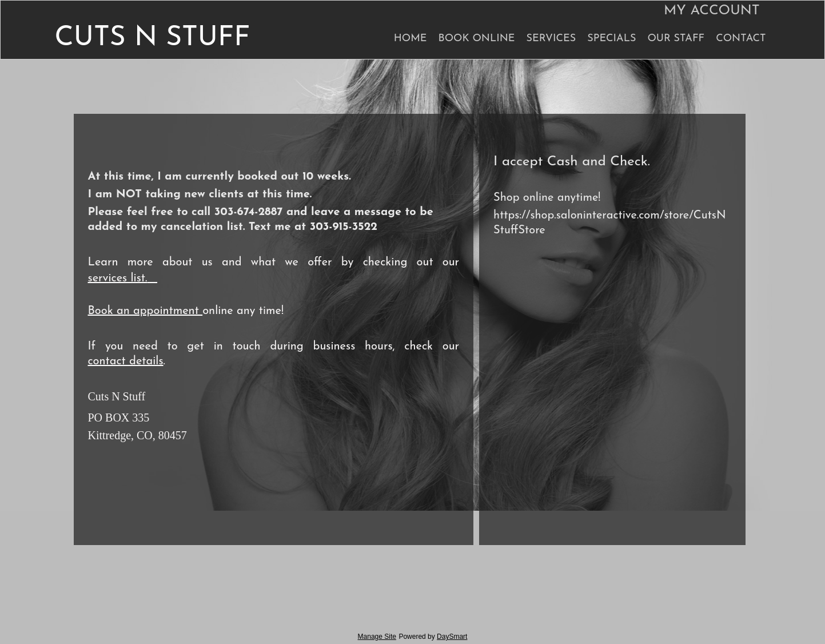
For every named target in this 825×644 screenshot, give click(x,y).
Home (410, 39)
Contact (741, 39)
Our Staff (676, 39)
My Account (712, 11)
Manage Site (377, 637)
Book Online (477, 39)
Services (551, 39)
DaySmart (452, 637)
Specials (611, 39)
